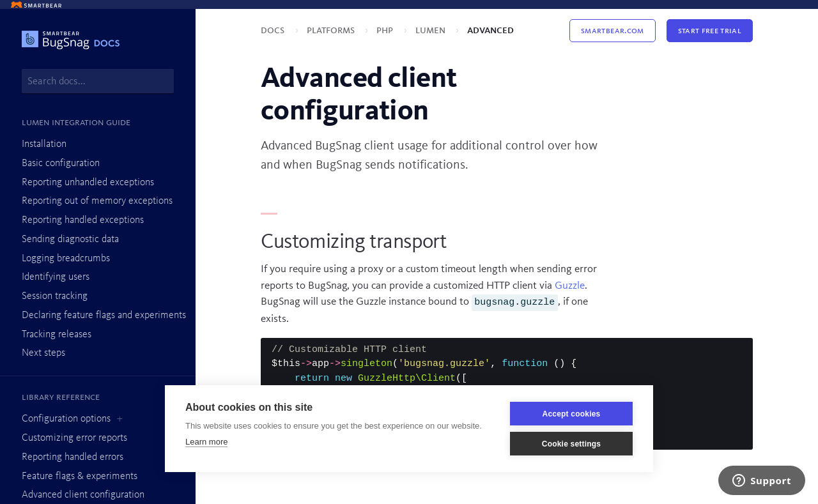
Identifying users (56, 277)
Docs (274, 30)
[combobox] (98, 81)
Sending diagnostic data (70, 240)
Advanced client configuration (83, 495)
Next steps (43, 353)
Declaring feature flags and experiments (104, 316)
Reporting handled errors (73, 457)
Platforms (332, 30)
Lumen (432, 30)
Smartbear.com (612, 31)
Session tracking (55, 296)
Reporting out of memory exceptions (97, 201)
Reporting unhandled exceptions (88, 183)
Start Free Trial (710, 31)
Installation (44, 144)
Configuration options (66, 419)
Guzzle (570, 286)
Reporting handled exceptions (83, 220)
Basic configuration (61, 164)
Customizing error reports (74, 438)
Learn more (206, 442)
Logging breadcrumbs (66, 259)
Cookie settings (571, 444)
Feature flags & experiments (80, 477)
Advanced (490, 30)
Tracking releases (57, 335)
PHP (386, 30)
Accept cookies (572, 414)
